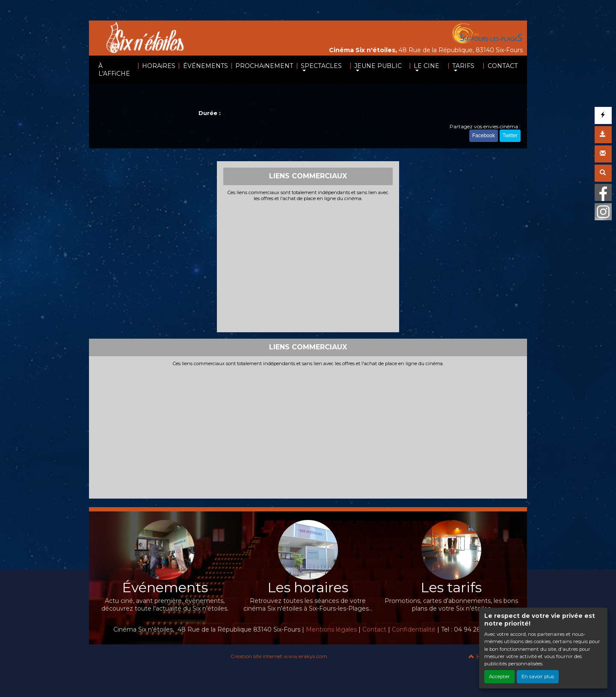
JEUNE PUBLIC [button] (378, 66)
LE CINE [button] (426, 66)
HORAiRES (159, 66)
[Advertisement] (308, 266)
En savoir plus (538, 676)
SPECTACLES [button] (321, 66)
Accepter (499, 676)
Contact (374, 629)
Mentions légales (331, 629)
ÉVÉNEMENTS (206, 66)
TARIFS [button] (463, 66)
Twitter (510, 136)
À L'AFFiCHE (114, 70)
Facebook (484, 136)
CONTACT (503, 66)
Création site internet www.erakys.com (279, 656)
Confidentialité (414, 629)
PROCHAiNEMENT (264, 66)
